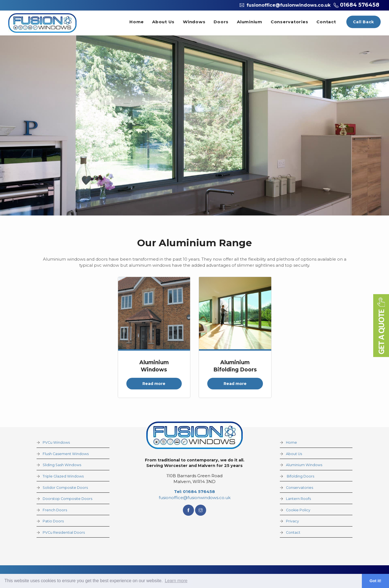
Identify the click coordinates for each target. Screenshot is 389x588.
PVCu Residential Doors (64, 532)
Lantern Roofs (298, 499)
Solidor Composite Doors (65, 488)
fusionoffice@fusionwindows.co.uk (195, 498)
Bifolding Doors (300, 476)
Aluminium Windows (304, 465)
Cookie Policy (298, 510)
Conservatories (290, 22)
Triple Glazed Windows (63, 476)
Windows (194, 22)
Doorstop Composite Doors (67, 499)
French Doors (55, 510)
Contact (326, 22)
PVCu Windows (56, 442)
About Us (163, 22)
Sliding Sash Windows (62, 465)
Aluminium (250, 22)
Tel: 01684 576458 (194, 491)
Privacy (292, 521)
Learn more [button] (176, 581)
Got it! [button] (375, 581)
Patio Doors (53, 521)
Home (137, 22)
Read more (154, 384)
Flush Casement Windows (66, 454)
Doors (221, 22)
